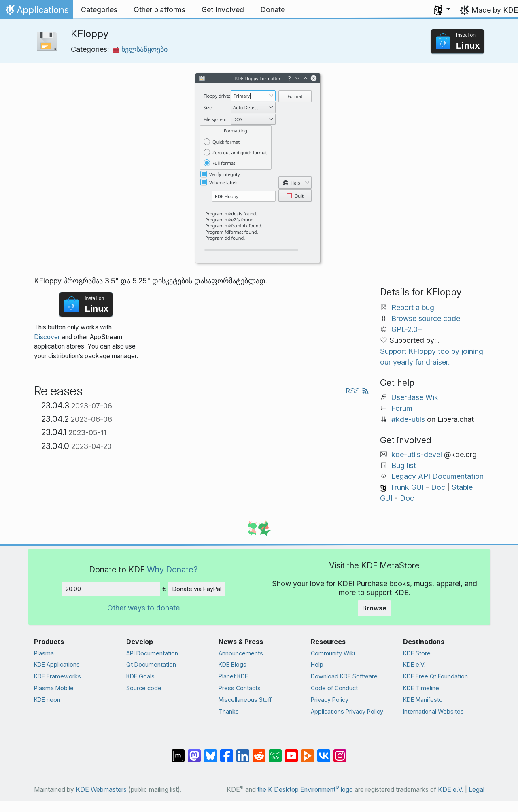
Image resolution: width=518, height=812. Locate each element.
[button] (442, 10)
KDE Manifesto (423, 700)
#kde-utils (408, 419)
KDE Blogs (232, 664)
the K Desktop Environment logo (305, 790)
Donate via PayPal (197, 589)
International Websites (433, 711)
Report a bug (413, 307)
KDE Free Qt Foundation (435, 676)
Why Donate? (172, 569)
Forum (402, 408)
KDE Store (417, 653)
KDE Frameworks (57, 676)
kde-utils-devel (417, 454)
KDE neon (47, 700)
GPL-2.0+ (407, 329)
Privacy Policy (330, 700)
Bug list (404, 465)
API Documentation (152, 653)
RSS (357, 391)
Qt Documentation (151, 664)
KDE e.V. (414, 664)
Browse (374, 608)
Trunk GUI (407, 487)
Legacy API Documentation (437, 476)
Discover (47, 337)
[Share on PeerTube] (308, 752)
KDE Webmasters (101, 790)
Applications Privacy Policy (347, 711)
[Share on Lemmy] (275, 752)
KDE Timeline (421, 688)
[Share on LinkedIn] (243, 752)
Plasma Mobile (54, 688)
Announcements (241, 653)
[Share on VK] (324, 752)
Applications (36, 12)
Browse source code (426, 318)
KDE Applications (57, 664)
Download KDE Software (344, 676)
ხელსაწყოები (140, 49)
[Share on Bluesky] (210, 752)
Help (317, 664)
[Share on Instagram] (340, 752)
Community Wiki (333, 653)
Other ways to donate (143, 608)
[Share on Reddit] (259, 752)
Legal (477, 790)
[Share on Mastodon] (194, 752)
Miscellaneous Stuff (245, 700)
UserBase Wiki (416, 397)
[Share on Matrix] (178, 752)
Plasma (44, 653)
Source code (144, 688)
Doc (438, 487)
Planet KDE (233, 676)
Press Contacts (240, 688)
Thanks (229, 711)
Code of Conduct (334, 688)
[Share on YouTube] (291, 752)
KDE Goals (140, 676)
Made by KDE (495, 10)
